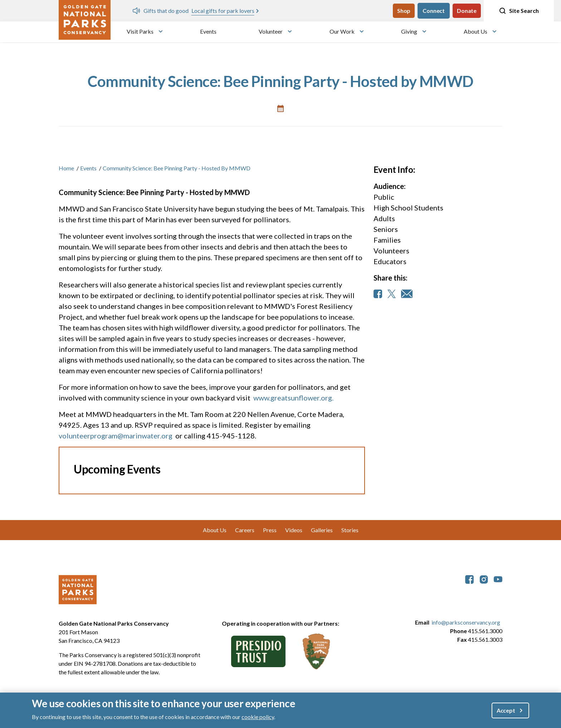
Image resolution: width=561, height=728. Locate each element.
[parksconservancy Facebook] (469, 579)
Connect (434, 11)
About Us (475, 31)
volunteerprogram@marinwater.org (116, 436)
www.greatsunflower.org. (293, 398)
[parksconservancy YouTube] (498, 579)
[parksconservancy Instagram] (484, 579)
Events (208, 31)
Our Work (342, 31)
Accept (506, 710)
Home (66, 168)
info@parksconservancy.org (466, 622)
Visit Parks (140, 31)
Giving (409, 31)
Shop (404, 11)
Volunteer (271, 31)
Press (270, 530)
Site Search (519, 11)
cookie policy (258, 717)
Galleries (322, 530)
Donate (467, 11)
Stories (350, 530)
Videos (294, 530)
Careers (245, 530)
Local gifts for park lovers (223, 11)
